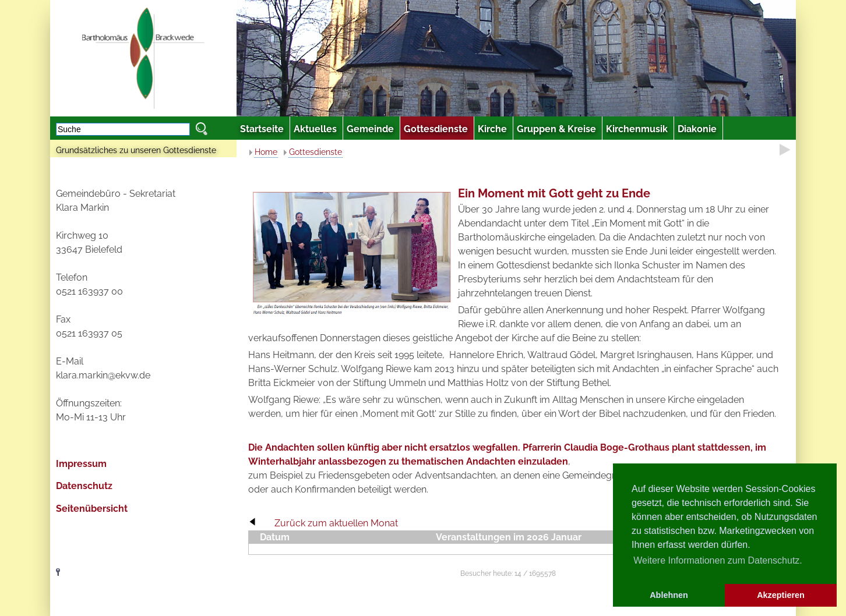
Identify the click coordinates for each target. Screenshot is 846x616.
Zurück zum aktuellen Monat (336, 523)
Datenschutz (84, 486)
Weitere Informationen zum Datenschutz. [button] (718, 560)
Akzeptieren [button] (781, 595)
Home (266, 152)
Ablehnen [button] (669, 595)
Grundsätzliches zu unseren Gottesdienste (136, 150)
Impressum (81, 464)
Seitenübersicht (92, 509)
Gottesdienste (316, 152)
